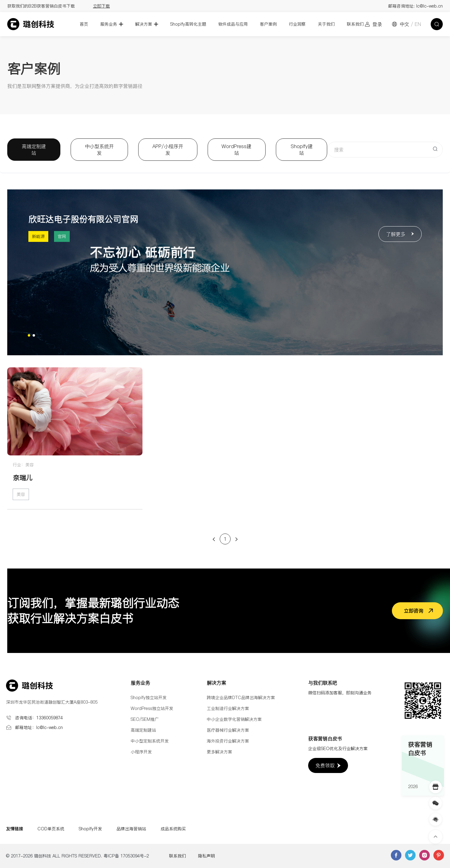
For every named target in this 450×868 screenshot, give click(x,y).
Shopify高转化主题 (188, 24)
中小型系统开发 (99, 150)
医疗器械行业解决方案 (228, 730)
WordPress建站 (236, 150)
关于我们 (326, 24)
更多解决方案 (219, 752)
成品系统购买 (173, 829)
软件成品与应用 (233, 24)
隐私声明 (206, 856)
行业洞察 (297, 24)
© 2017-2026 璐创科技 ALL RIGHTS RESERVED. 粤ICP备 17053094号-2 (77, 856)
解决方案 (144, 24)
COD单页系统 (51, 829)
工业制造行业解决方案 (228, 708)
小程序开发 (141, 752)
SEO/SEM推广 (145, 719)
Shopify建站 (302, 150)
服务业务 (109, 24)
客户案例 (268, 24)
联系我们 (355, 24)
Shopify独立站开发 (149, 698)
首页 (84, 24)
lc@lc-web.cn (429, 6)
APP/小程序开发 (168, 150)
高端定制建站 (34, 150)
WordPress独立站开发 (152, 708)
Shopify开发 (90, 829)
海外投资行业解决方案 (228, 741)
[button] (29, 335)
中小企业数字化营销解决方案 (234, 719)
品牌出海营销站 (131, 829)
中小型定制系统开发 (150, 741)
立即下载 (101, 6)
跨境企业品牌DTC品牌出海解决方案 (241, 698)
